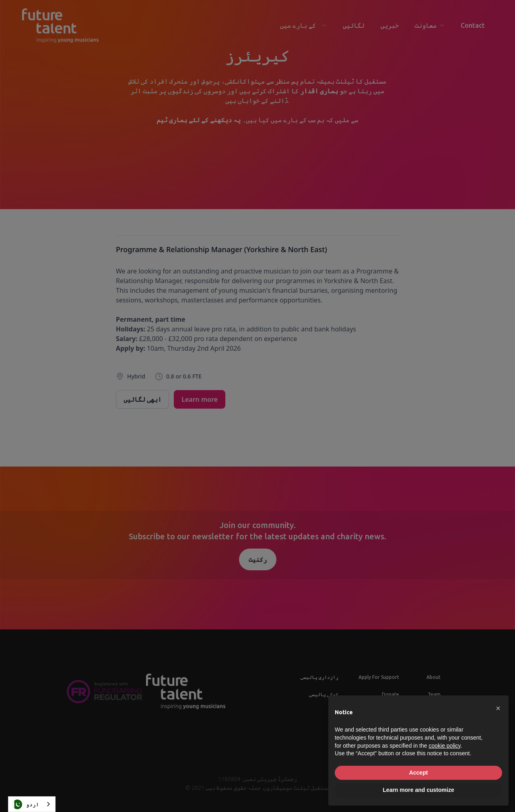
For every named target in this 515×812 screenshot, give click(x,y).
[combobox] (32, 804)
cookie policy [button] (444, 746)
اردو (26, 804)
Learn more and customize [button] (418, 790)
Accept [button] (419, 773)
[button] (498, 708)
